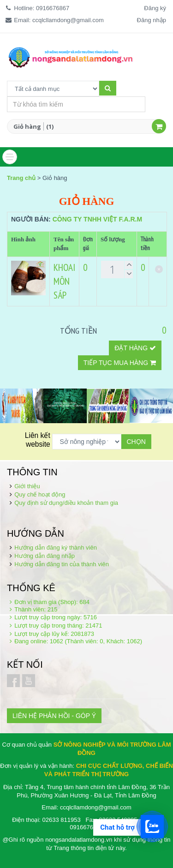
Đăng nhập (152, 20)
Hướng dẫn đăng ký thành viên (56, 548)
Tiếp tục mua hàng (120, 363)
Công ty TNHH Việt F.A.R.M (97, 219)
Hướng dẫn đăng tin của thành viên (62, 564)
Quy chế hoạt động (40, 494)
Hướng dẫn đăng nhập (45, 556)
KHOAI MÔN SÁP (64, 281)
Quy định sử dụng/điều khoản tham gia (66, 503)
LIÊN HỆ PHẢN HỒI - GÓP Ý (54, 716)
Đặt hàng (135, 348)
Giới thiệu (27, 486)
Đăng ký (155, 8)
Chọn (136, 442)
